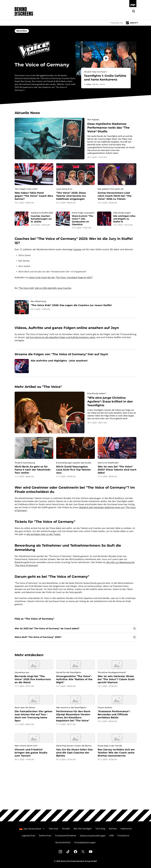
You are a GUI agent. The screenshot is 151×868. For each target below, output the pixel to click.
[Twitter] (83, 852)
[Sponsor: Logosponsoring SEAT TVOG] (132, 23)
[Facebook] (75, 852)
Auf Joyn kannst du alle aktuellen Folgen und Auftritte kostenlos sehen (61, 337)
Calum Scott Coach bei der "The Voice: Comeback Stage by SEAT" (61, 277)
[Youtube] (91, 852)
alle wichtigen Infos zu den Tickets (43, 534)
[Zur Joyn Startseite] (133, 4)
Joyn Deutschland (32, 829)
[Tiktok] (68, 852)
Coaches (77, 249)
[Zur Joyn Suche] (134, 11)
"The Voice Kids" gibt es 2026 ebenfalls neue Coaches (45, 288)
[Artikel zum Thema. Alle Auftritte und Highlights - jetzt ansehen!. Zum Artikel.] (75, 366)
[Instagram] (60, 852)
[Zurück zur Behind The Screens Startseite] (24, 12)
